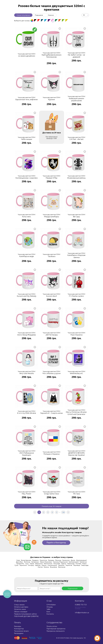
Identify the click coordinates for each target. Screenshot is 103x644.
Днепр (73, 560)
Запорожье (35, 562)
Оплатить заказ (20, 609)
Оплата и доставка (21, 607)
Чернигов (69, 565)
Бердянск (35, 560)
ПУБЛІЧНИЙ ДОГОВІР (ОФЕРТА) (26, 616)
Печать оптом (52, 626)
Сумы (16, 565)
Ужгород (31, 565)
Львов (32, 563)
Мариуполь (39, 563)
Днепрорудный (81, 560)
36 (84, 15)
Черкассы (61, 565)
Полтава (78, 563)
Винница (58, 560)
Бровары (51, 560)
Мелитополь (48, 563)
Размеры (18, 626)
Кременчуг (83, 562)
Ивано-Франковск (46, 562)
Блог (48, 611)
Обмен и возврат (21, 611)
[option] (32, 21)
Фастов (40, 567)
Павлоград (71, 563)
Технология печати (21, 631)
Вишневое (54, 567)
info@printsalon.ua (82, 612)
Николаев (57, 563)
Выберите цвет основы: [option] (22, 21)
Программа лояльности (56, 631)
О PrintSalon (51, 604)
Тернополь (23, 565)
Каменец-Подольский (60, 562)
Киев (18, 560)
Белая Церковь (26, 560)
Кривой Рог (20, 563)
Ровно (84, 563)
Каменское (66, 560)
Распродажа (19, 633)
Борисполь (43, 560)
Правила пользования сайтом (26, 614)
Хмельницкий (52, 565)
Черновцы (77, 565)
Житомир (27, 562)
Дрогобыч (19, 562)
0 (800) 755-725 (81, 604)
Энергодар (85, 565)
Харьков (38, 565)
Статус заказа (19, 604)
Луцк (27, 563)
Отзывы (50, 607)
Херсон (44, 565)
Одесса (64, 563)
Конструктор (19, 628)
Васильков (62, 567)
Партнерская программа (56, 628)
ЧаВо (48, 609)
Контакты (50, 614)
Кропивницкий (74, 562)
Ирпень (46, 567)
